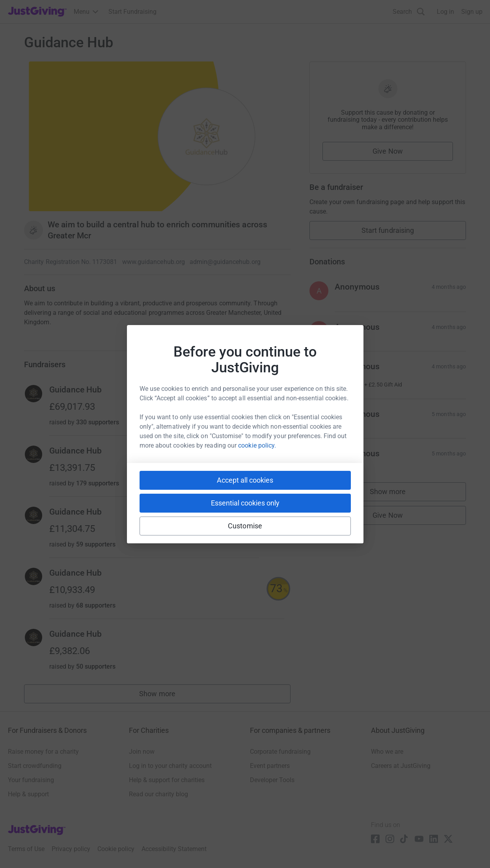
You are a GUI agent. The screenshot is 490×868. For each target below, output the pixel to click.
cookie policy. (257, 445)
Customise (245, 526)
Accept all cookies (245, 480)
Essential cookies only (245, 503)
